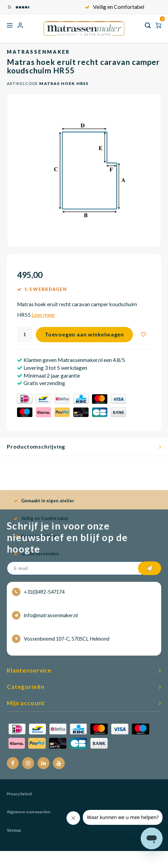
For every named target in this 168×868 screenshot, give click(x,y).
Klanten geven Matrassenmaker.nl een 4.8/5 (74, 360)
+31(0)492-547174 (38, 592)
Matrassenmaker (38, 52)
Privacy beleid (19, 794)
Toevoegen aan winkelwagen (84, 334)
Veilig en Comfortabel (114, 7)
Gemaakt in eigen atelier (44, 501)
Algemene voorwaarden (29, 812)
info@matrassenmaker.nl (45, 615)
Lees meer (43, 315)
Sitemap (14, 830)
